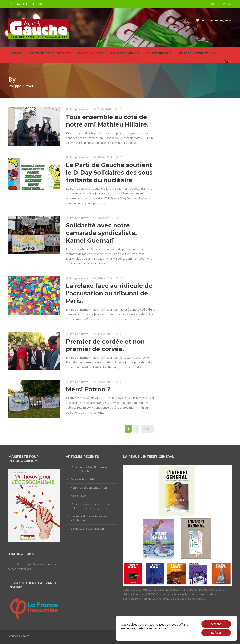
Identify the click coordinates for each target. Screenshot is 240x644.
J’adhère (22, 4)
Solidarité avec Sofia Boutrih (88, 529)
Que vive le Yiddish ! (83, 479)
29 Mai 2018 (105, 278)
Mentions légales (19, 636)
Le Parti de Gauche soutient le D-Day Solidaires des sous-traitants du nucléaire (110, 172)
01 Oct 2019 (105, 109)
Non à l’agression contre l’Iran (89, 488)
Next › (147, 429)
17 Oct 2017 (105, 334)
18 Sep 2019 (105, 157)
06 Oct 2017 (105, 382)
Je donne (38, 4)
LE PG (17, 53)
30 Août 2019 (105, 218)
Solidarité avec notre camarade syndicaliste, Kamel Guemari (101, 233)
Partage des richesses (50, 53)
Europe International (198, 53)
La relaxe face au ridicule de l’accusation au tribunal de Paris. (109, 293)
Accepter (216, 624)
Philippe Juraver (80, 109)
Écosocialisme (91, 53)
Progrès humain (125, 53)
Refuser (216, 632)
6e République (159, 53)
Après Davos (79, 496)
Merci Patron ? (88, 389)
